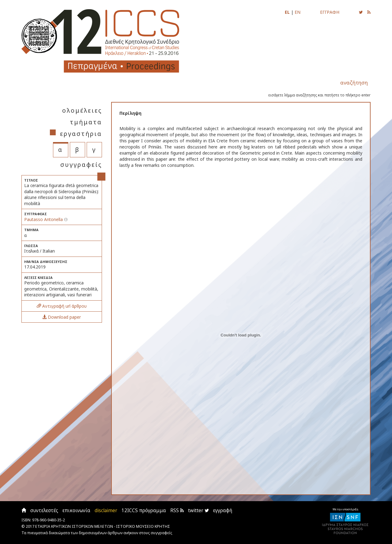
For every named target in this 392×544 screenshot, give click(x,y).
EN (298, 12)
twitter (198, 510)
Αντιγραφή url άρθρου (62, 306)
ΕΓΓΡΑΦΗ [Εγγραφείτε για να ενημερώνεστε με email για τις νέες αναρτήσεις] (330, 12)
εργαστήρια (81, 134)
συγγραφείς (81, 165)
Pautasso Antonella (43, 219)
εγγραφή (223, 510)
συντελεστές (44, 510)
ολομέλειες (82, 110)
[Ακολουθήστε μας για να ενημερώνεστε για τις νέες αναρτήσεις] (361, 12)
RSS (177, 510)
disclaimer (106, 510)
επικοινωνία (76, 510)
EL (287, 12)
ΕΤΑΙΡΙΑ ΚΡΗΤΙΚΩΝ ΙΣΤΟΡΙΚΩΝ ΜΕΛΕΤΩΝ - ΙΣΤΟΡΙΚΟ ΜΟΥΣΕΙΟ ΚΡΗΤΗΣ (103, 526)
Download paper (62, 317)
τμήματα (86, 122)
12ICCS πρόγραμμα (144, 510)
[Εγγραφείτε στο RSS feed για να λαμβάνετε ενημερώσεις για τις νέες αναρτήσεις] (369, 12)
